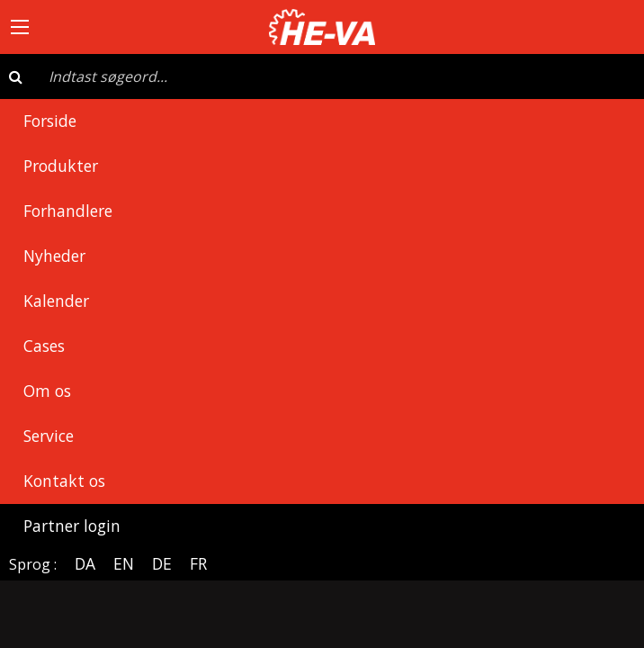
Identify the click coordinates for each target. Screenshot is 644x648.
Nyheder (54, 256)
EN (124, 563)
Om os (47, 391)
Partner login (72, 526)
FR (198, 563)
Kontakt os (64, 481)
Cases (44, 346)
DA (85, 563)
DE (162, 563)
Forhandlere (68, 211)
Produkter (61, 166)
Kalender (56, 301)
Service (49, 436)
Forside (50, 121)
